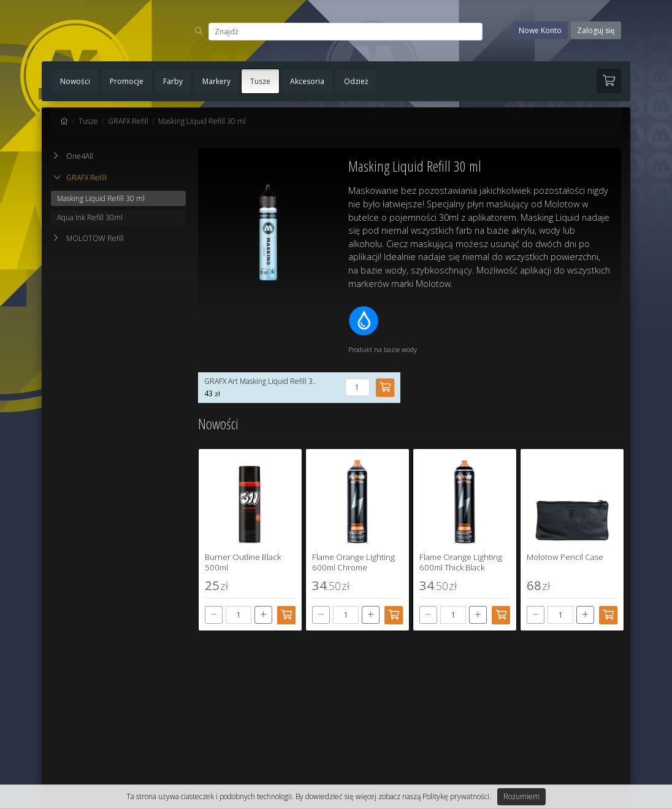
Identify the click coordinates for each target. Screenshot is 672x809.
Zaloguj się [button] (596, 30)
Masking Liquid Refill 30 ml (202, 121)
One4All (80, 156)
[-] (214, 615)
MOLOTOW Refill (95, 238)
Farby (173, 81)
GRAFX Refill (128, 121)
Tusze (260, 81)
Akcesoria (307, 81)
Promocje (127, 81)
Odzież (356, 81)
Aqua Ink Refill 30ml (90, 217)
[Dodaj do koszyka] (286, 615)
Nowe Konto (540, 30)
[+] (263, 615)
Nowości (75, 81)
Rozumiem (521, 796)
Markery (216, 81)
